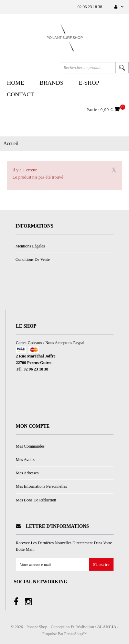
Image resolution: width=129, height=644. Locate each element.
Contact (20, 94)
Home (15, 83)
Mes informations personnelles (41, 486)
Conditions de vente (33, 259)
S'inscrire (101, 565)
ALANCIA (107, 627)
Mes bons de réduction (36, 500)
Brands (51, 83)
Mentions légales (30, 246)
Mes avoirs (25, 460)
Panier (104, 109)
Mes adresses (27, 473)
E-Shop (89, 83)
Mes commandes (30, 446)
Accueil (11, 143)
